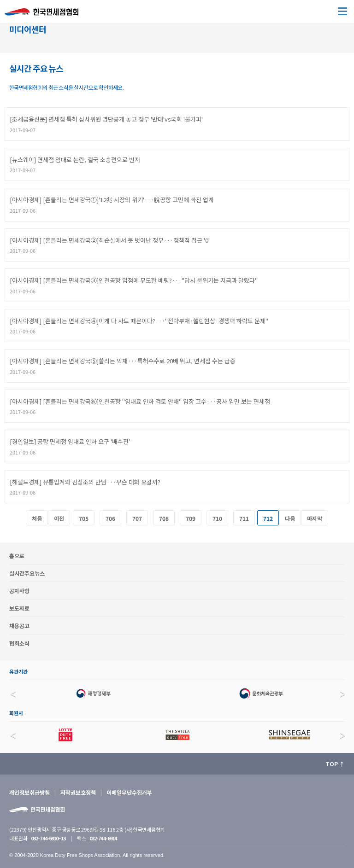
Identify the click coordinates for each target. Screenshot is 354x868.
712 (268, 518)
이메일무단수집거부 (129, 792)
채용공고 (19, 626)
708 (164, 518)
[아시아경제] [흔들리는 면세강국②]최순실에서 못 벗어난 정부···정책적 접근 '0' (110, 240)
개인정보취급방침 (29, 792)
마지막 (315, 518)
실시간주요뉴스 (27, 573)
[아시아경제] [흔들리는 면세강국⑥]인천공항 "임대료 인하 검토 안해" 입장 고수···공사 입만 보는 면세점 (140, 401)
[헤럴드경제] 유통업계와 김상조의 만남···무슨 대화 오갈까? (85, 482)
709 (191, 518)
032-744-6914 (103, 838)
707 (137, 518)
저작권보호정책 (78, 792)
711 (244, 518)
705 (84, 518)
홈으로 (17, 556)
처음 (37, 518)
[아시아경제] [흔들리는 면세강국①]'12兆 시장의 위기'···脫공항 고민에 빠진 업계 (112, 200)
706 (110, 518)
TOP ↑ (335, 764)
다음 (290, 518)
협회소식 (19, 643)
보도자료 (19, 608)
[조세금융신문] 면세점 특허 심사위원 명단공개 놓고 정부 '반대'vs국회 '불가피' (106, 119)
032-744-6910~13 (48, 838)
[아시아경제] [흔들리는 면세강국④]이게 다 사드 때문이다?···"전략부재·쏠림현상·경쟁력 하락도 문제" (139, 321)
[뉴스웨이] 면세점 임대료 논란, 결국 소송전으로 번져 (75, 160)
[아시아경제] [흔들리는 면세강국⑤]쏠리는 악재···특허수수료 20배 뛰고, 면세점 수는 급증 (123, 361)
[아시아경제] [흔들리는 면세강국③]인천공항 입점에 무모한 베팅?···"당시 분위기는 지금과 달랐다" (134, 280)
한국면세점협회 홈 (46, 14)
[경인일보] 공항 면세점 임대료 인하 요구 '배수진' (70, 441)
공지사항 (19, 591)
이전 (59, 518)
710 (217, 518)
